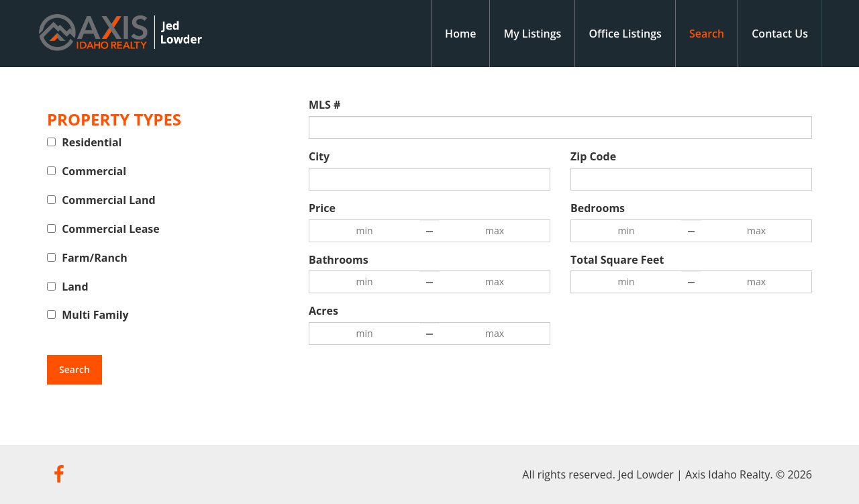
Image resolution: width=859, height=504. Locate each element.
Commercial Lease (111, 229)
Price (322, 208)
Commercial (94, 171)
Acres (323, 311)
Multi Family (95, 315)
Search (707, 34)
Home (460, 34)
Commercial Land (108, 200)
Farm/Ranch (95, 258)
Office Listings (625, 34)
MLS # (324, 105)
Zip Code (593, 156)
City (319, 156)
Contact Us (780, 34)
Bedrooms (598, 208)
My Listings (532, 34)
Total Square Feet (617, 260)
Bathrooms (339, 260)
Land (75, 287)
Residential (92, 142)
